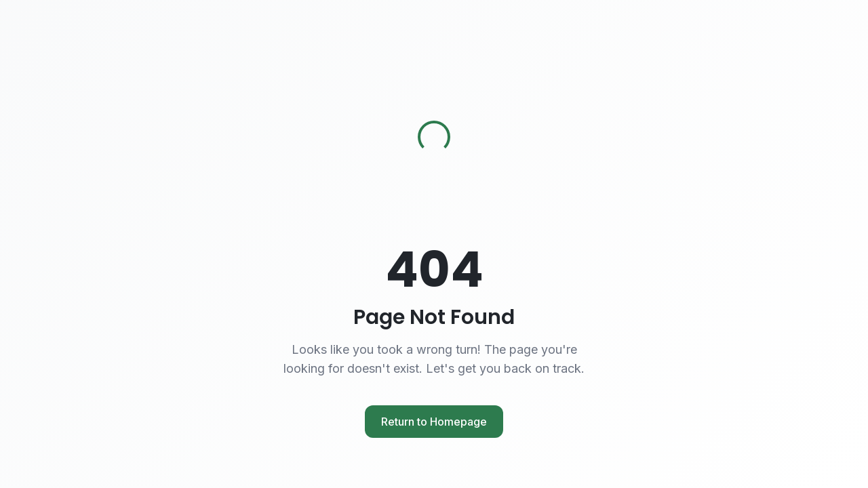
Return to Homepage (434, 422)
